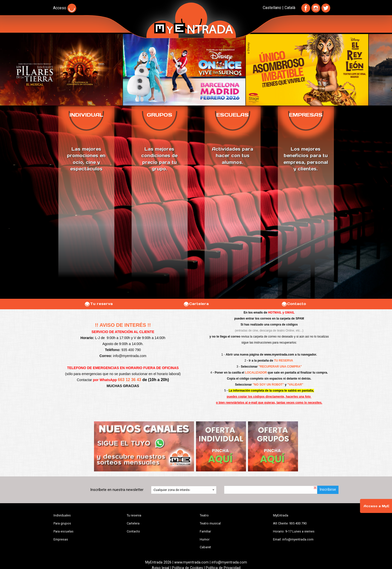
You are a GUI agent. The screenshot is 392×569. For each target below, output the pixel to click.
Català (290, 8)
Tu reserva (98, 304)
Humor (205, 539)
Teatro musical (210, 523)
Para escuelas (63, 531)
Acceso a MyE (376, 506)
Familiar (205, 531)
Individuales (62, 515)
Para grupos (62, 523)
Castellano (272, 8)
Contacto (294, 304)
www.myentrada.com (279, 355)
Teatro (204, 515)
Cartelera (196, 304)
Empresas (61, 539)
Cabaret (205, 547)
